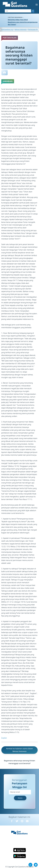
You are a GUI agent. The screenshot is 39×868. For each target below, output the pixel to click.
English (4, 738)
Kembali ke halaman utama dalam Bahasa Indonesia (19, 750)
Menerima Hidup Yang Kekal (18, 20)
